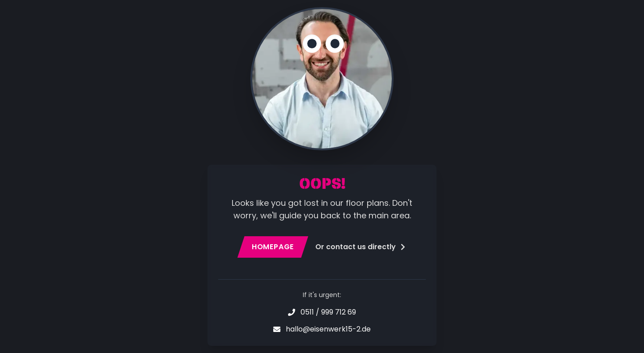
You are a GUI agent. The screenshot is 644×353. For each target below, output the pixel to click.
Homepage (273, 247)
